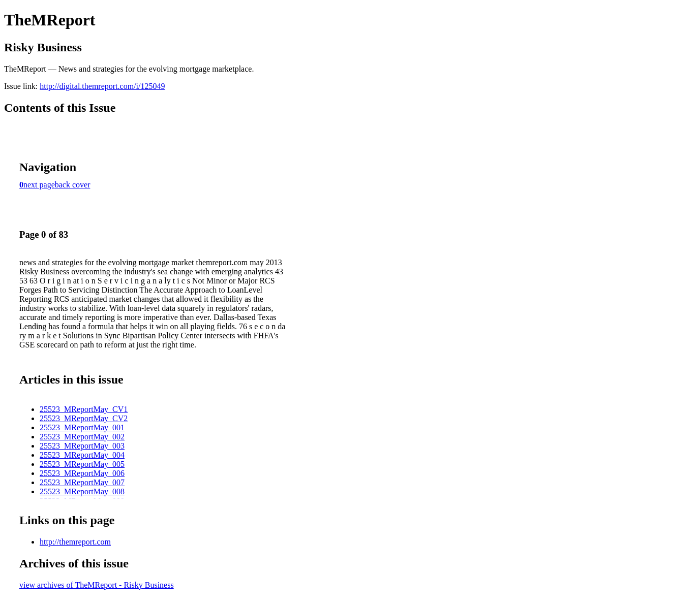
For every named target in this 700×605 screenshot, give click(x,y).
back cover (73, 185)
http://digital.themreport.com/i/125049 (102, 86)
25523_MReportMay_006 (82, 473)
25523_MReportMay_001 (82, 427)
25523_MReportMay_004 (82, 455)
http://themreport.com (75, 542)
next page (39, 185)
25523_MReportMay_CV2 (84, 418)
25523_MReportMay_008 (82, 491)
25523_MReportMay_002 (82, 437)
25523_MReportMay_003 (82, 446)
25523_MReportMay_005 (82, 464)
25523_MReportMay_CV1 (84, 409)
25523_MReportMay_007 (82, 482)
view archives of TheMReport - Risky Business (97, 585)
